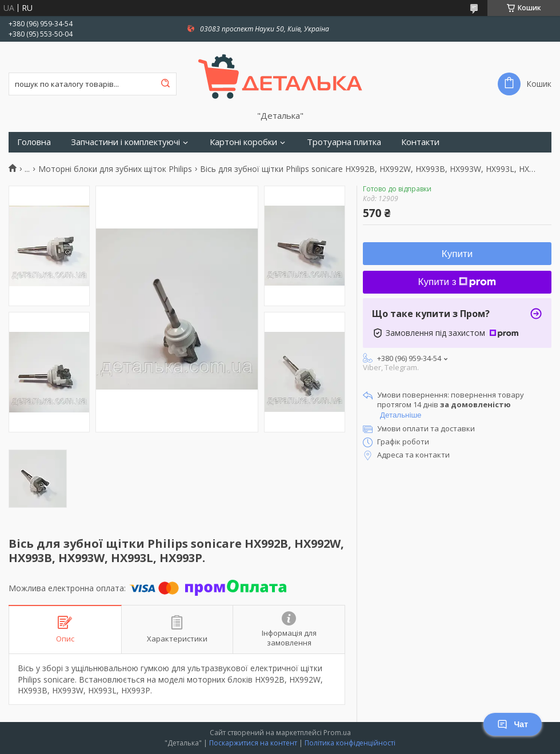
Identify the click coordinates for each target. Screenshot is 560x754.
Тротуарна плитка (344, 142)
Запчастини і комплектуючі (125, 142)
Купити (457, 254)
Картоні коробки (243, 142)
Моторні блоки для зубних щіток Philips (115, 169)
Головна (34, 142)
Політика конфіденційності (350, 743)
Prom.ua (337, 733)
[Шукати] (165, 84)
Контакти (420, 142)
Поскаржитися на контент (253, 743)
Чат (513, 724)
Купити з (457, 282)
